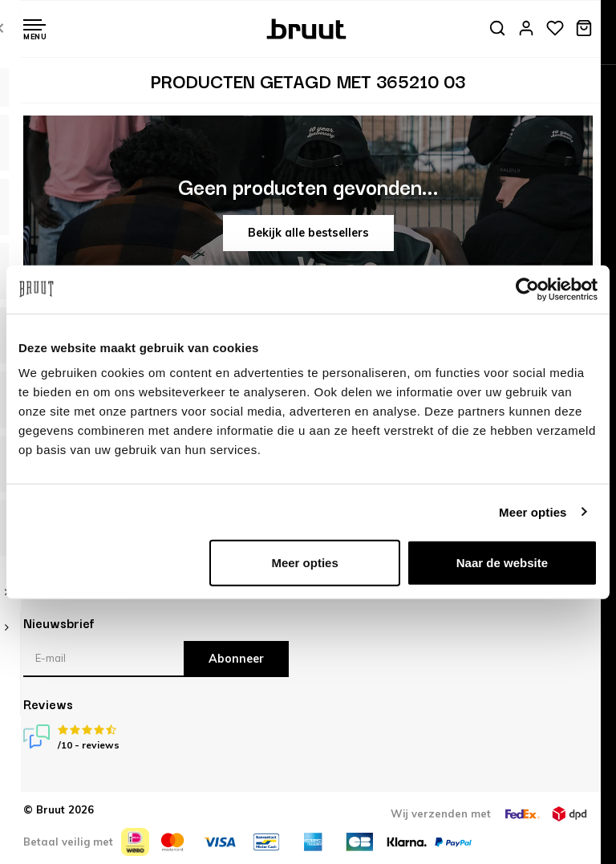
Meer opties (533, 511)
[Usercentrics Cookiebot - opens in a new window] (527, 289)
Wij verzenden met (441, 813)
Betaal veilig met (68, 842)
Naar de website (502, 563)
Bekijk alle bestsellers (308, 233)
